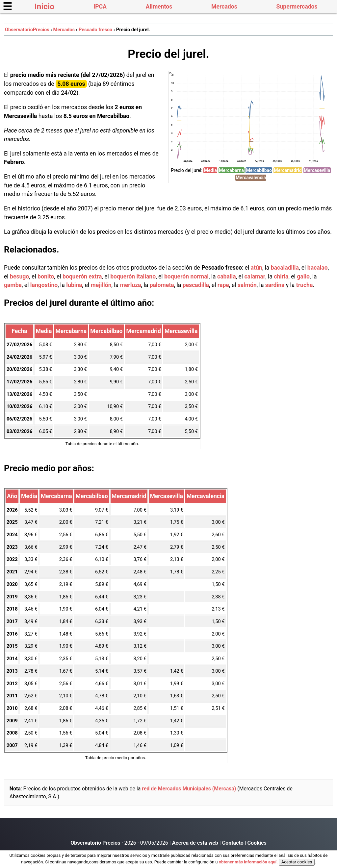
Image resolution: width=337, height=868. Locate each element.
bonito (46, 277)
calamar (255, 277)
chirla (281, 277)
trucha (305, 285)
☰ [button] (7, 7)
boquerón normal (186, 277)
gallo (303, 277)
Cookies (257, 843)
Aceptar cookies (297, 862)
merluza (131, 285)
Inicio (44, 6)
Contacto (233, 843)
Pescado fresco (95, 30)
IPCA (100, 7)
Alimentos (159, 7)
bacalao (318, 268)
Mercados (224, 7)
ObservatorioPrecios (27, 30)
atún (257, 268)
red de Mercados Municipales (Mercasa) (189, 789)
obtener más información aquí (248, 862)
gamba (13, 285)
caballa (227, 277)
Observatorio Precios (95, 843)
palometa (162, 285)
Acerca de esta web (195, 843)
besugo (19, 277)
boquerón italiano (133, 277)
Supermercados (297, 7)
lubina (74, 285)
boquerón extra (82, 277)
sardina (275, 285)
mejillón (101, 285)
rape (223, 285)
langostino (44, 285)
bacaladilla (285, 268)
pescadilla (196, 285)
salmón (247, 285)
